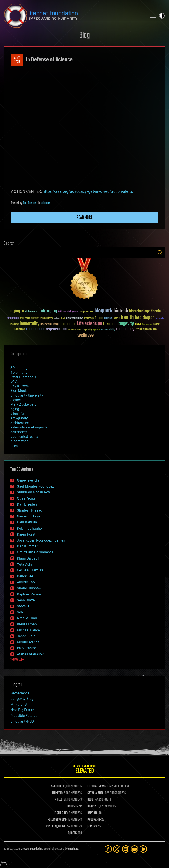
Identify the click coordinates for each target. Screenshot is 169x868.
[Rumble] (143, 849)
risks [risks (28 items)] (79, 330)
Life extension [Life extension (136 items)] (90, 324)
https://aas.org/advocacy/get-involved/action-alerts (88, 191)
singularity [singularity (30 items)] (87, 330)
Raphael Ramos (29, 594)
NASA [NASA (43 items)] (138, 324)
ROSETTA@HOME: (56, 827)
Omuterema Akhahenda (35, 552)
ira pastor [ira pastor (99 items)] (68, 324)
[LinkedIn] (126, 849)
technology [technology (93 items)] (125, 329)
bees (14, 446)
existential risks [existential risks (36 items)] (75, 318)
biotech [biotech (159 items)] (121, 311)
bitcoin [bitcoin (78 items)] (156, 311)
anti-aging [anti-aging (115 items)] (48, 311)
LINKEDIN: (58, 793)
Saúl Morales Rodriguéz (35, 486)
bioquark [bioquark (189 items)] (103, 311)
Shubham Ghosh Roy (33, 492)
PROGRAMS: (94, 820)
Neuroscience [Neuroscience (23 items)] (147, 325)
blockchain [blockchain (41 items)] (13, 318)
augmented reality (24, 437)
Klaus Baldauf (28, 558)
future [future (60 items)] (99, 318)
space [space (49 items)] (96, 329)
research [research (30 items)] (72, 330)
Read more (84, 217)
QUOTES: (73, 833)
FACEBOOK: (56, 786)
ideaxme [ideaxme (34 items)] (15, 325)
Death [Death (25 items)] (63, 318)
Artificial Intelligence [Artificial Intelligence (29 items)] (68, 312)
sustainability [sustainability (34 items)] (108, 330)
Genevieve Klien (29, 480)
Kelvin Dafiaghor (30, 528)
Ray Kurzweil (20, 386)
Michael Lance (28, 630)
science (45, 203)
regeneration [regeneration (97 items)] (56, 329)
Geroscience (20, 693)
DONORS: (71, 806)
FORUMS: (92, 827)
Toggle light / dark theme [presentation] (162, 16)
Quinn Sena (26, 498)
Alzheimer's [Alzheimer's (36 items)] (31, 312)
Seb (20, 612)
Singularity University (27, 395)
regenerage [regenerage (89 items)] (35, 329)
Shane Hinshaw (29, 588)
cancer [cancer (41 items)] (35, 318)
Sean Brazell (27, 600)
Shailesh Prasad (30, 510)
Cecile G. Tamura (30, 570)
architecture (19, 423)
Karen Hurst (26, 534)
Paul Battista (27, 522)
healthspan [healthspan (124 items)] (145, 318)
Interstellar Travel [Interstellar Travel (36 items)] (50, 324)
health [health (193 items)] (127, 318)
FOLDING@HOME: (57, 820)
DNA (14, 381)
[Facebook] (108, 849)
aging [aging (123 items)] (15, 311)
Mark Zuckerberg (23, 404)
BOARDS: (92, 806)
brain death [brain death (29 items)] (25, 318)
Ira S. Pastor (26, 648)
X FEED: (59, 800)
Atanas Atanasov (30, 654)
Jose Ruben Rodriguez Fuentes (41, 540)
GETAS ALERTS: (96, 793)
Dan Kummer (27, 546)
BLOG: (91, 800)
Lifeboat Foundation (31, 849)
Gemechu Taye (28, 516)
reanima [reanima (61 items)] (20, 329)
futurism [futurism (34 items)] (108, 319)
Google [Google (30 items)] (117, 318)
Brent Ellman (27, 624)
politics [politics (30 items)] (157, 324)
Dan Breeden (30, 203)
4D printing (19, 372)
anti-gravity (19, 418)
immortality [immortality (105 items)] (30, 324)
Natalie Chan (27, 618)
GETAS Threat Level (84, 770)
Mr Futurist (19, 704)
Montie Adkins (28, 642)
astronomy (19, 432)
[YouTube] (134, 849)
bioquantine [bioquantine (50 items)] (86, 311)
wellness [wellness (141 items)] (85, 335)
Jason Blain (26, 636)
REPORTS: (93, 813)
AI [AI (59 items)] (23, 312)
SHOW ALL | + (17, 660)
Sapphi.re (73, 849)
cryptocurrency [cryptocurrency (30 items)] (46, 318)
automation (19, 441)
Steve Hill (24, 606)
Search (160, 252)
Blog (84, 36)
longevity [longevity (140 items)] (126, 324)
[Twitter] (117, 849)
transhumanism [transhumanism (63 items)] (146, 329)
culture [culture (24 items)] (57, 318)
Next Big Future (22, 710)
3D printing (19, 368)
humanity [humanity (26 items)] (160, 319)
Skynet (16, 400)
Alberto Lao (26, 582)
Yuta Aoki (24, 564)
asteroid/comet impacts (29, 427)
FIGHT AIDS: (61, 813)
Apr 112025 (17, 60)
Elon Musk (18, 391)
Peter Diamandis (23, 377)
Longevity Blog (22, 699)
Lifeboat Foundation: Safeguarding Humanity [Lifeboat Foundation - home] (73, 16)
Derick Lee (25, 576)
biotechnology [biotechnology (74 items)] (139, 311)
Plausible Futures (24, 716)
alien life (17, 414)
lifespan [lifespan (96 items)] (110, 324)
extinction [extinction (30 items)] (89, 318)
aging (15, 409)
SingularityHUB (22, 721)
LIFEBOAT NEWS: (97, 786)
